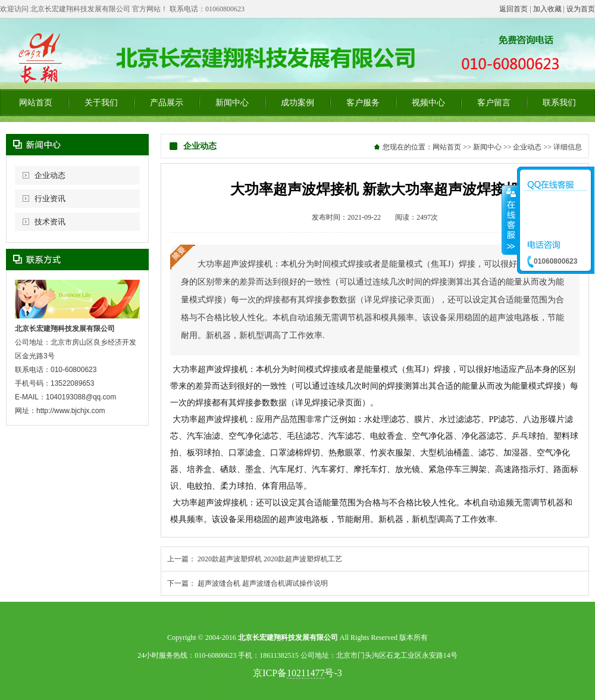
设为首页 (581, 9)
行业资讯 (50, 199)
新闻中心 (232, 103)
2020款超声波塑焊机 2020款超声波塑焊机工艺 (270, 559)
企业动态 (50, 175)
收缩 (510, 220)
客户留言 (494, 103)
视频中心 (428, 103)
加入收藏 (547, 9)
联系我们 (559, 103)
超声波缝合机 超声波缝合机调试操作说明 (263, 583)
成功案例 (297, 103)
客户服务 (363, 103)
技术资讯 (50, 222)
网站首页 (36, 103)
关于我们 (101, 103)
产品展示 (167, 103)
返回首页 (513, 9)
